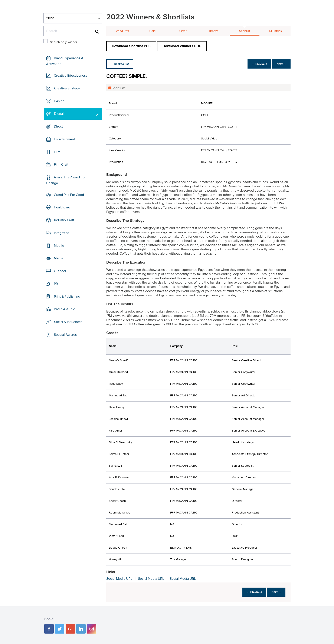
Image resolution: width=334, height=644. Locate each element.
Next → (281, 64)
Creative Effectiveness (71, 76)
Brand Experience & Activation (65, 61)
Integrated (62, 233)
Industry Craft (64, 220)
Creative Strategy (67, 88)
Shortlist (245, 31)
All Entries (275, 31)
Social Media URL (119, 579)
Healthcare (62, 207)
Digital (59, 114)
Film (57, 152)
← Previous (257, 64)
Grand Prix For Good (69, 195)
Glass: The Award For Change (66, 180)
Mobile (59, 246)
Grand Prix (122, 31)
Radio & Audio (65, 309)
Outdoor (60, 271)
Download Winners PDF (182, 46)
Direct (58, 126)
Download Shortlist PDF (131, 46)
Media (58, 258)
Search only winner (64, 42)
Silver (183, 31)
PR (56, 284)
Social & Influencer (68, 322)
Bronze (214, 31)
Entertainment (64, 139)
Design (59, 101)
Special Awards (65, 335)
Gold (152, 31)
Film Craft (61, 165)
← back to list (120, 64)
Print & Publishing (67, 296)
